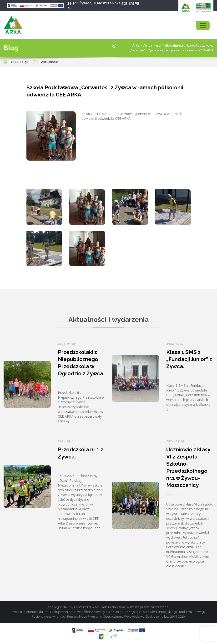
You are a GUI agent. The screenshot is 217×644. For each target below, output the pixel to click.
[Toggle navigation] (203, 25)
